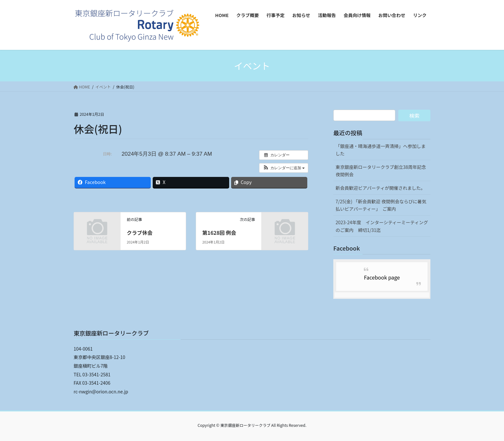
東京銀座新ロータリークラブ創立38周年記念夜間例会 (381, 171)
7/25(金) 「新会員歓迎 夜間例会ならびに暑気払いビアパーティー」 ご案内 (381, 205)
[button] (284, 168)
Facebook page (382, 277)
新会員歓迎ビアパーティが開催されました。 (380, 188)
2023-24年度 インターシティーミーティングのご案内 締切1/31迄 (382, 226)
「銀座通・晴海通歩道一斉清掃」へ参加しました (381, 150)
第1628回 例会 (219, 233)
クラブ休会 (139, 233)
